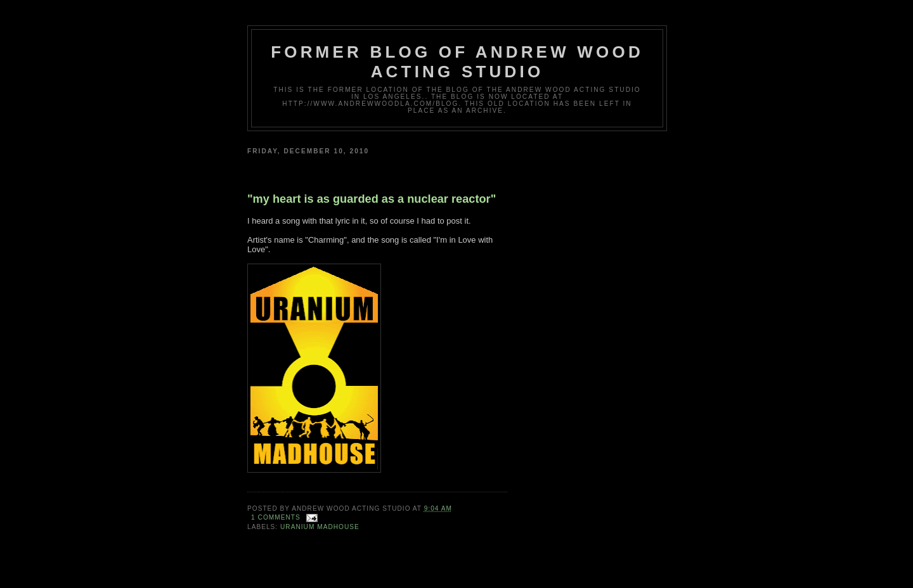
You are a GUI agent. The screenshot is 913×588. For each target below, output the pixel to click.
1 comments (276, 517)
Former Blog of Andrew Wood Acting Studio (457, 62)
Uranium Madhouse (320, 527)
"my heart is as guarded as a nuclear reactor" (372, 199)
